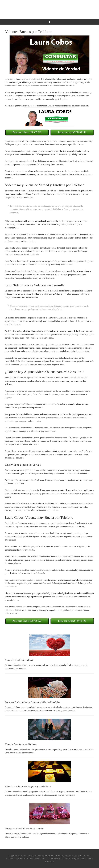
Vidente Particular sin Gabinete (19, 660)
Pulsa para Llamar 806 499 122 (27, 132)
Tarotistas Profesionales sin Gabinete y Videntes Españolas (32, 702)
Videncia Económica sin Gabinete (21, 744)
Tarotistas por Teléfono (49, 10)
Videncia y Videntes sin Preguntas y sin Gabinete (28, 786)
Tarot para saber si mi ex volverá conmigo (24, 829)
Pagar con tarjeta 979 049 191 (72, 132)
